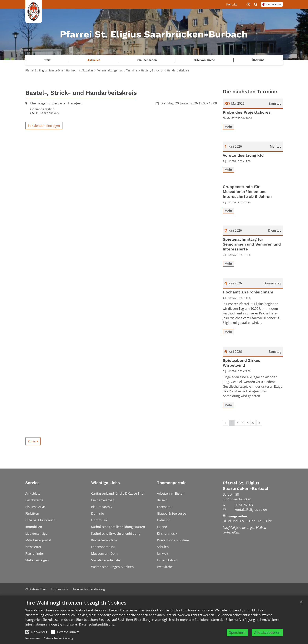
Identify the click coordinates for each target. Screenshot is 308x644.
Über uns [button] (258, 60)
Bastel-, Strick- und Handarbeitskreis (165, 70)
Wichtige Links (105, 483)
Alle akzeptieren (267, 634)
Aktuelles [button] (94, 60)
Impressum (33, 640)
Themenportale (172, 483)
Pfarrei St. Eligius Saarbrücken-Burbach (51, 70)
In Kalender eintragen (44, 126)
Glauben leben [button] (147, 60)
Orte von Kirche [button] (204, 60)
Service (33, 483)
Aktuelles (88, 70)
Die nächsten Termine (250, 91)
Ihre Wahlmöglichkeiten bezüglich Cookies (76, 605)
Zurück (33, 441)
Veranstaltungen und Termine (117, 70)
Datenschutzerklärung (97, 626)
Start (47, 60)
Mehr (228, 127)
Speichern (237, 634)
